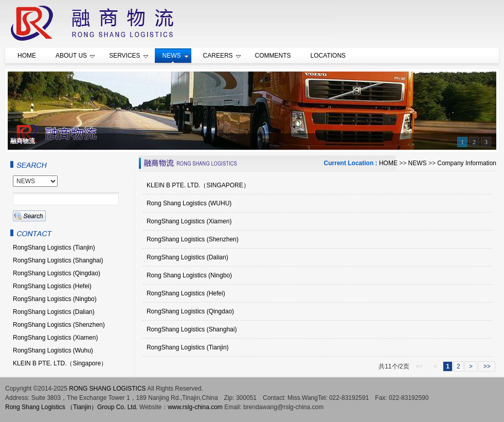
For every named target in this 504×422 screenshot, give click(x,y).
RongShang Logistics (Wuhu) (53, 350)
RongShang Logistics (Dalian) (187, 257)
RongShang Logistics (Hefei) (186, 293)
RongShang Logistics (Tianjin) (188, 347)
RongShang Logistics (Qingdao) (190, 311)
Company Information (467, 163)
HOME (388, 163)
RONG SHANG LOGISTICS (107, 389)
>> (487, 366)
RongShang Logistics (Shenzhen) (193, 239)
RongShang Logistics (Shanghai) (192, 329)
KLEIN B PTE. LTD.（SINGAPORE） (198, 185)
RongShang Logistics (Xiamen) (189, 221)
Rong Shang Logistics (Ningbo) (189, 275)
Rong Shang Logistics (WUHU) (189, 203)
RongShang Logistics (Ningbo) (55, 299)
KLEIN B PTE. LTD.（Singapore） (60, 363)
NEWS (418, 163)
